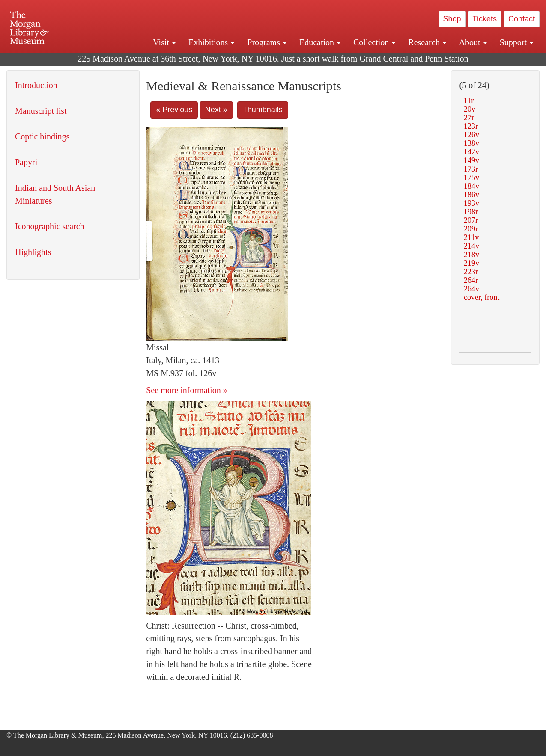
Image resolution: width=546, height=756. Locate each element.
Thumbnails (263, 110)
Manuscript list (41, 111)
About (473, 42)
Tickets (485, 19)
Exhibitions (211, 42)
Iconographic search (50, 226)
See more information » (186, 390)
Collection (374, 42)
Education (320, 42)
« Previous (174, 110)
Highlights (33, 252)
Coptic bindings (42, 136)
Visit (164, 42)
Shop (452, 19)
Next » (216, 110)
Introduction (36, 85)
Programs (267, 42)
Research (427, 42)
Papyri (26, 162)
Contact (522, 19)
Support (516, 42)
